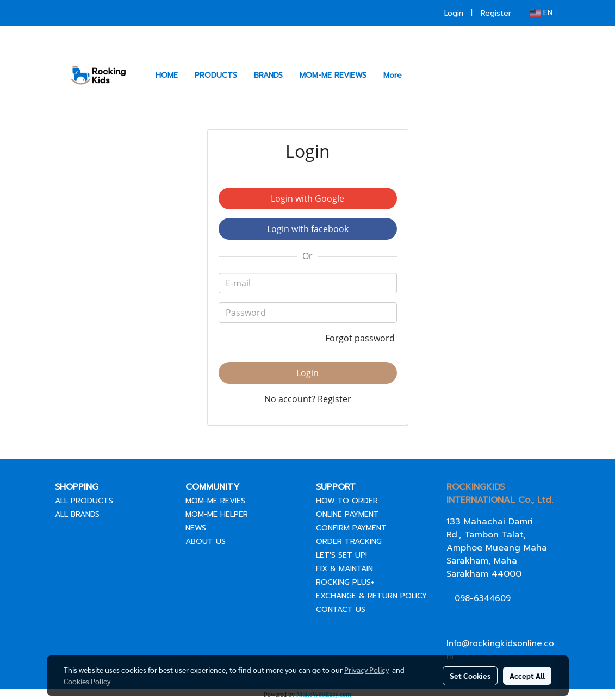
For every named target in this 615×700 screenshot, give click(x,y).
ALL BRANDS (77, 514)
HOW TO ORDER (347, 501)
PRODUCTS (216, 75)
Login (454, 13)
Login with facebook (308, 229)
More (393, 75)
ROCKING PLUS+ (345, 582)
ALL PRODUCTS (84, 501)
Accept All (527, 676)
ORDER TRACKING (349, 542)
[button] (420, 75)
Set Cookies (470, 676)
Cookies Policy (87, 681)
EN (541, 13)
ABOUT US (206, 542)
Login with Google (307, 198)
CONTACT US (341, 610)
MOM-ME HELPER (217, 514)
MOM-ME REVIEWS (333, 75)
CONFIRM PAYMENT (351, 528)
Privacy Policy (366, 670)
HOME (167, 75)
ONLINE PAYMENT (347, 514)
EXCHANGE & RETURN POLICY (371, 596)
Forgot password (361, 338)
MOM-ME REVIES (215, 501)
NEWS (196, 528)
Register (496, 13)
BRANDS (268, 75)
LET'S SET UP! (341, 555)
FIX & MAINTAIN (344, 569)
